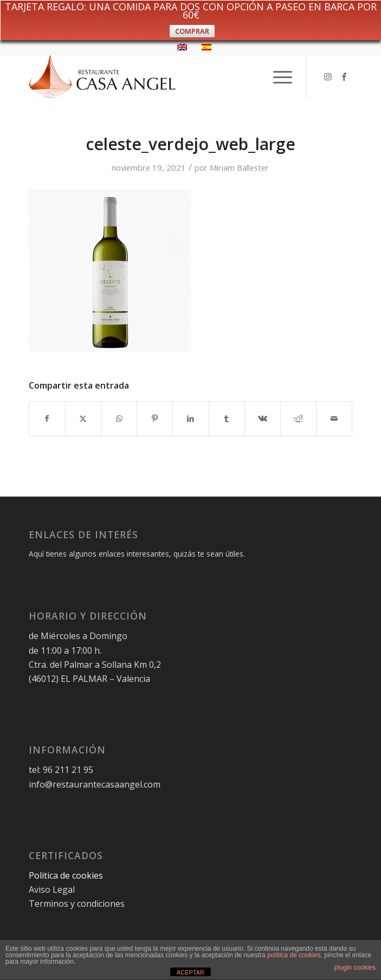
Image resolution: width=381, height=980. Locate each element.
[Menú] (277, 76)
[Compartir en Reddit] (298, 418)
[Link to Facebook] (344, 76)
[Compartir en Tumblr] (227, 418)
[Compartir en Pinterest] (155, 418)
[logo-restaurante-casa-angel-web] (158, 76)
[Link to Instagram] (328, 76)
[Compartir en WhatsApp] (119, 418)
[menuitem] (277, 76)
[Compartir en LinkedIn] (190, 418)
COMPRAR (192, 31)
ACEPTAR (190, 972)
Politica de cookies (67, 875)
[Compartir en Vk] (263, 418)
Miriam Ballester (239, 167)
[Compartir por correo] (334, 418)
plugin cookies (355, 968)
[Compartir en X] (83, 418)
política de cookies (294, 955)
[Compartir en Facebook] (47, 418)
